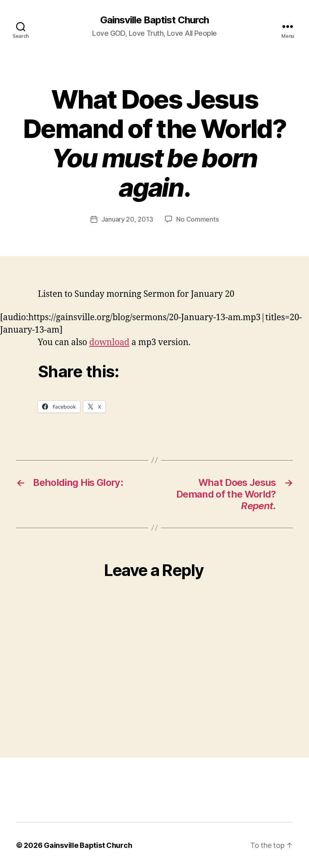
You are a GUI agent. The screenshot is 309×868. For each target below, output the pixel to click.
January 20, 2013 (127, 219)
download (109, 342)
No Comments (197, 219)
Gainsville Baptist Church (154, 20)
